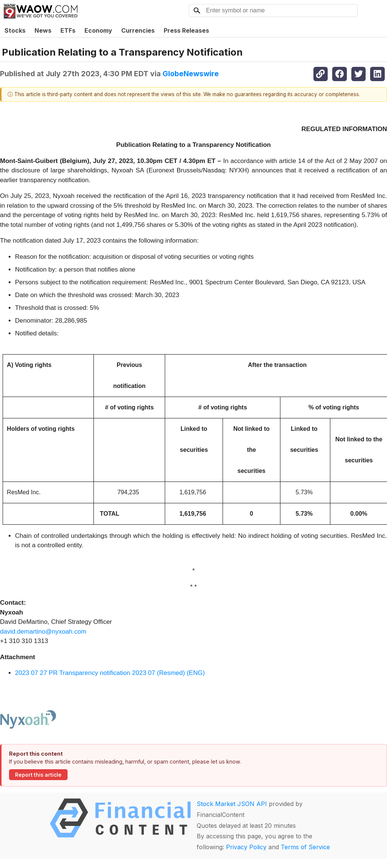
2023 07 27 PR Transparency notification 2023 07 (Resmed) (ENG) (110, 673)
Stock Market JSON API (232, 804)
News (43, 30)
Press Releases (186, 30)
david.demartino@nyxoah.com (43, 632)
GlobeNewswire (191, 74)
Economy (98, 30)
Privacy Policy (246, 847)
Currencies (138, 30)
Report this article (38, 775)
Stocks (15, 30)
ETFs (68, 30)
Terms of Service (305, 847)
